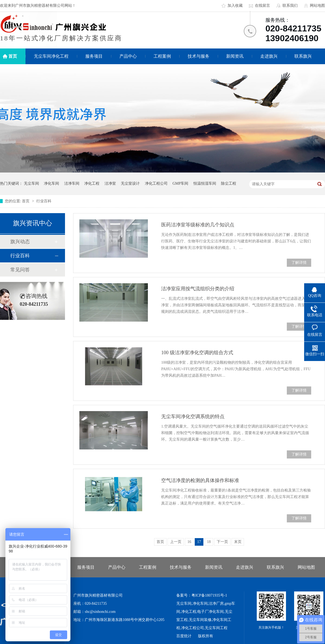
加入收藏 (235, 6)
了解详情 (299, 263)
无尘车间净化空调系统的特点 (193, 417)
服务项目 (94, 56)
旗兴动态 (20, 242)
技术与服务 (199, 56)
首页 (13, 56)
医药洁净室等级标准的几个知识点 (198, 225)
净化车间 (51, 183)
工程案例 (162, 56)
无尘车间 (31, 183)
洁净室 (110, 183)
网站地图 (317, 6)
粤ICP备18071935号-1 (209, 595)
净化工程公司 (156, 183)
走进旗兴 (269, 56)
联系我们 (290, 6)
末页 (238, 542)
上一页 (176, 542)
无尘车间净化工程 (51, 56)
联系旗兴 (303, 56)
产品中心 (128, 56)
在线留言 (262, 6)
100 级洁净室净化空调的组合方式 (197, 353)
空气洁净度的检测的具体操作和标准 (200, 480)
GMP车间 (180, 183)
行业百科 (44, 201)
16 (189, 542)
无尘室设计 (130, 183)
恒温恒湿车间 (205, 183)
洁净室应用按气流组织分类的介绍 (198, 289)
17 (199, 542)
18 (209, 542)
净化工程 (92, 183)
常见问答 (20, 270)
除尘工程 (229, 183)
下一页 (222, 542)
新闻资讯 (235, 56)
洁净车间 (72, 183)
